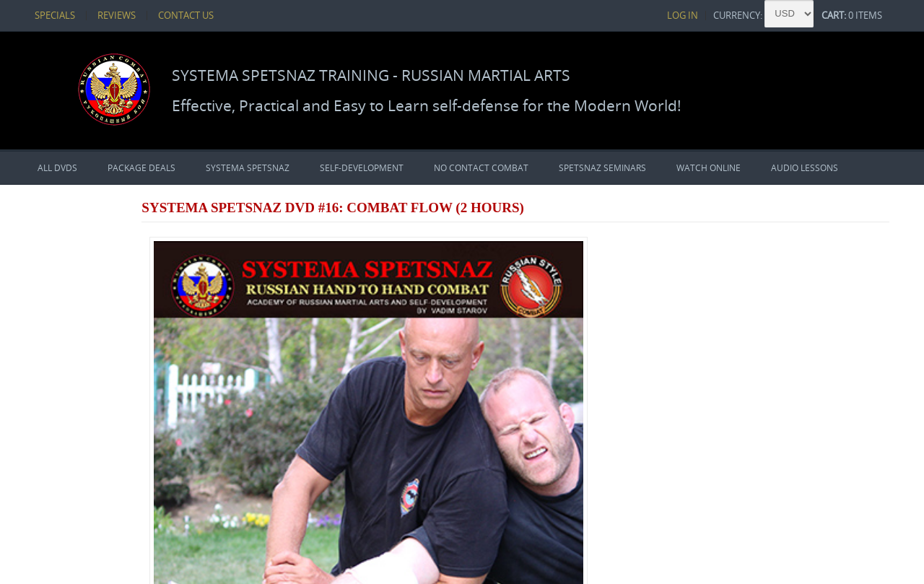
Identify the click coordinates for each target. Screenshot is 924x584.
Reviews (96, 15)
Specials (40, 15)
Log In (714, 15)
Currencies (65, 479)
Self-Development (362, 166)
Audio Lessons (805, 166)
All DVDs (57, 166)
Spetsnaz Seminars (602, 166)
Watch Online (709, 166)
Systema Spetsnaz (248, 166)
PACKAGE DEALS (141, 166)
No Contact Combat (481, 166)
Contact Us (158, 15)
